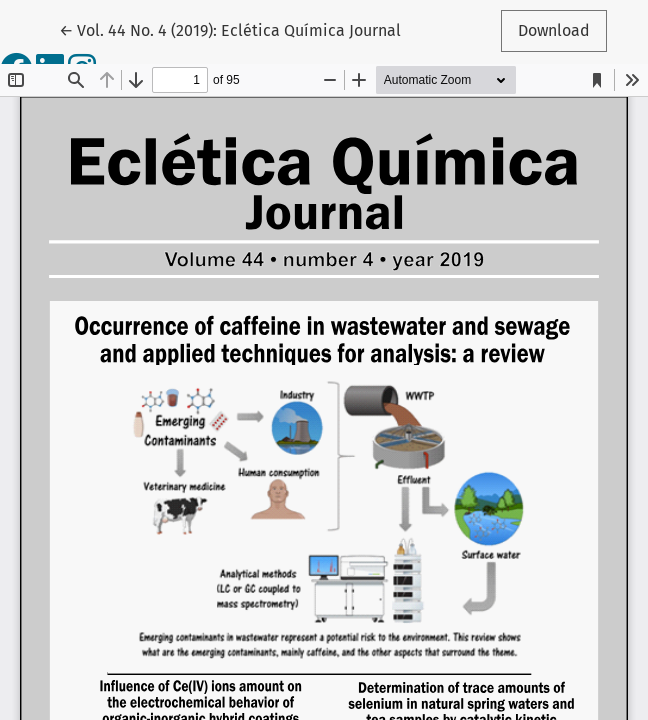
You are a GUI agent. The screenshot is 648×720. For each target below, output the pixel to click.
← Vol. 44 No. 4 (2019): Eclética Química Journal (230, 29)
